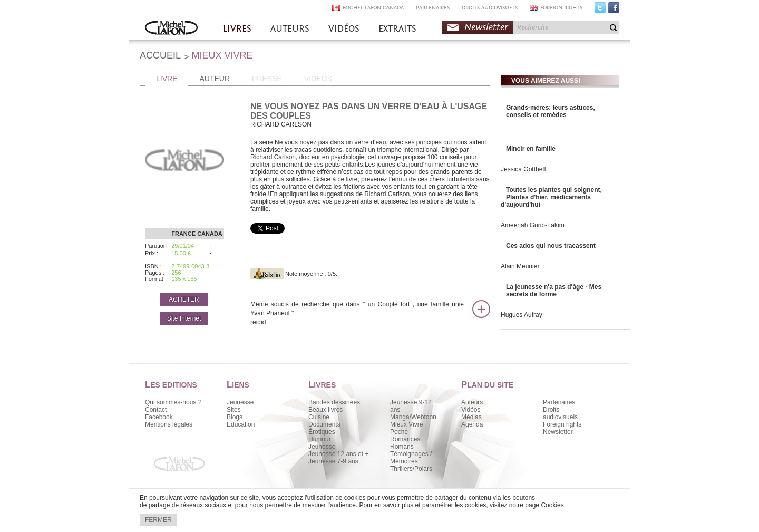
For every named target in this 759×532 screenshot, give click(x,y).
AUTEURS (290, 29)
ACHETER (184, 299)
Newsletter (486, 27)
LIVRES (237, 29)
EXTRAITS (397, 29)
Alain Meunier (520, 266)
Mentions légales (169, 424)
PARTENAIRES (433, 8)
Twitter (600, 10)
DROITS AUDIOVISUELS (490, 8)
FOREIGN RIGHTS (561, 8)
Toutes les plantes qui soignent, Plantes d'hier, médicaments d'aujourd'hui (551, 197)
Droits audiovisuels (560, 413)
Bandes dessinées (334, 402)
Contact (156, 410)
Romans (402, 447)
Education (241, 424)
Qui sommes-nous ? (173, 402)
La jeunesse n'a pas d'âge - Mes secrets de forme (554, 291)
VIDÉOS (344, 29)
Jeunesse (240, 402)
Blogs (235, 417)
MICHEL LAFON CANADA (373, 8)
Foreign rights (562, 424)
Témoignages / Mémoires (411, 458)
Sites (234, 410)
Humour (320, 439)
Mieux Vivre (406, 424)
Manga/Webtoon (413, 417)
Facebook (614, 10)
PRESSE (267, 79)
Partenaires (559, 402)
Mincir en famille (531, 149)
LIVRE (167, 79)
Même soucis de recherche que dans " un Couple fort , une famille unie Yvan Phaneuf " (357, 313)
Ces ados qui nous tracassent (551, 246)
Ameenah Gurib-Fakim (533, 225)
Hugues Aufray (522, 315)
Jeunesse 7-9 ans (333, 461)
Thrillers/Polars (411, 469)
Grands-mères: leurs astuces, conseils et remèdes (551, 111)
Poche (399, 432)
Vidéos (471, 410)
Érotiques (322, 432)
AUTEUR (215, 79)
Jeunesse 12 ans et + (338, 454)
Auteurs (472, 402)
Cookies (552, 505)
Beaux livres (325, 410)
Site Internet (184, 318)
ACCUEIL (160, 55)
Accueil (171, 29)
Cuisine (319, 417)
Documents (324, 424)
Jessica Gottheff (523, 169)
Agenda (472, 424)
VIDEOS (318, 79)
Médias (471, 417)
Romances (405, 439)
